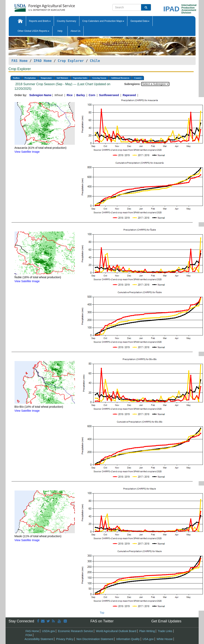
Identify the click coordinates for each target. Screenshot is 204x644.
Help (60, 31)
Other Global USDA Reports (34, 31)
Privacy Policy (65, 639)
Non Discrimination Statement (95, 639)
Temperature (46, 78)
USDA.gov (48, 631)
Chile (95, 61)
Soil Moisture (62, 78)
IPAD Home (43, 61)
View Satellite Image (27, 152)
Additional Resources (120, 78)
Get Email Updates (166, 621)
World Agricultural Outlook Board (116, 631)
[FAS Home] (35, 6)
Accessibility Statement (39, 639)
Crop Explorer (71, 61)
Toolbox (16, 78)
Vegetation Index (80, 78)
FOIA (29, 635)
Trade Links (165, 631)
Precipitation (30, 78)
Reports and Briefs (40, 21)
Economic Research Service (75, 631)
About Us (76, 31)
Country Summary (67, 21)
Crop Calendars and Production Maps (103, 21)
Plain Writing (147, 631)
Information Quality (128, 639)
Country (138, 78)
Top (102, 613)
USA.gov (148, 639)
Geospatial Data (140, 21)
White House (165, 639)
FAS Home (20, 61)
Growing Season (99, 78)
